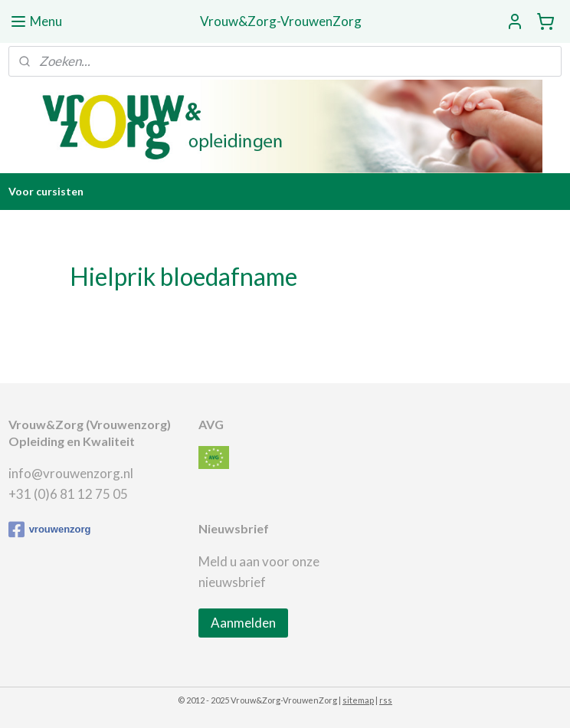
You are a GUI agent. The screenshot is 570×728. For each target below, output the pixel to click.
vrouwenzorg (50, 530)
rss (386, 700)
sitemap (358, 700)
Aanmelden (243, 623)
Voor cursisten (46, 191)
